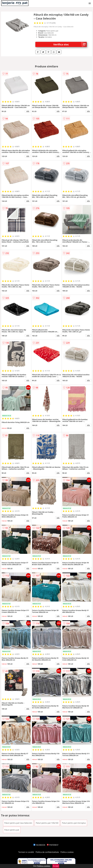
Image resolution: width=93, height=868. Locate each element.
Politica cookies (67, 852)
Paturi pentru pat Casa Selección (18, 823)
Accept (56, 866)
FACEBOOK (39, 845)
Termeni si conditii (26, 852)
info (28, 111)
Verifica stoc (70, 44)
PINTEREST (53, 845)
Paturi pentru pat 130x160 (47, 823)
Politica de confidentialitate (47, 852)
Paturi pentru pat (12, 830)
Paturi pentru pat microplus (74, 823)
